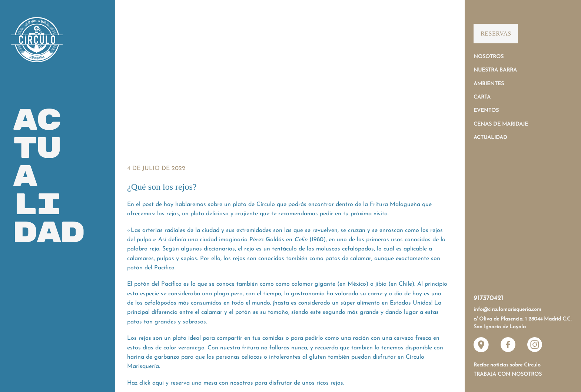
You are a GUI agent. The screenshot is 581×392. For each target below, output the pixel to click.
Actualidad (490, 138)
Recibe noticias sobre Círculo (507, 365)
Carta (482, 97)
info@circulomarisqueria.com (507, 310)
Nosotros (489, 57)
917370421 (488, 298)
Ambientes (489, 84)
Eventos (486, 111)
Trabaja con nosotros (508, 374)
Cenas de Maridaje (501, 124)
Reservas (496, 34)
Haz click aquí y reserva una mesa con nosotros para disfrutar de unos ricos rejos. (236, 383)
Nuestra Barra (495, 70)
